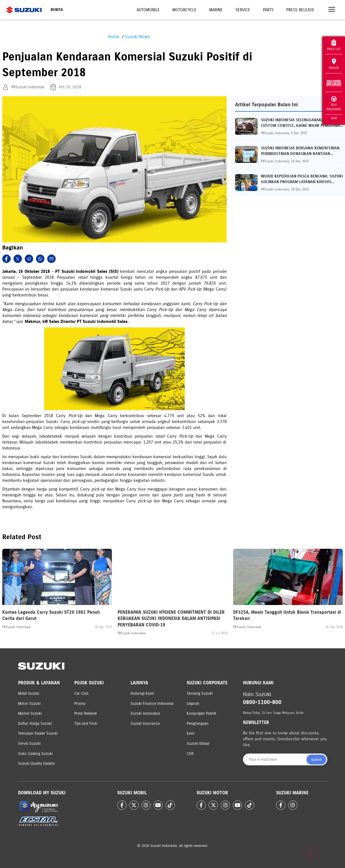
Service (243, 10)
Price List (334, 45)
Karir (191, 733)
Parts (268, 10)
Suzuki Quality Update (36, 764)
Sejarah (193, 704)
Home (114, 37)
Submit (316, 760)
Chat (334, 118)
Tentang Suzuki (200, 693)
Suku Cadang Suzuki (35, 754)
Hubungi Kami (142, 693)
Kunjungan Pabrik (201, 713)
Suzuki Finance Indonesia (152, 704)
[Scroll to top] (311, 852)
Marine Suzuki (30, 713)
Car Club (81, 693)
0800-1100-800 (262, 702)
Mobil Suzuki (29, 693)
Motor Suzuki (29, 704)
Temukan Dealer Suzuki (38, 733)
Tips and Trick (86, 724)
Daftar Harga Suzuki (35, 724)
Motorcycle (184, 10)
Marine (216, 10)
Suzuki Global (198, 744)
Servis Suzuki (29, 744)
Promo (80, 704)
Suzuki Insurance (145, 724)
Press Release (300, 10)
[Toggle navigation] (332, 10)
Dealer (334, 64)
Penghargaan (198, 724)
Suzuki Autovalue (145, 713)
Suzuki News (137, 37)
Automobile (148, 10)
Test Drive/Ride (334, 104)
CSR (190, 754)
